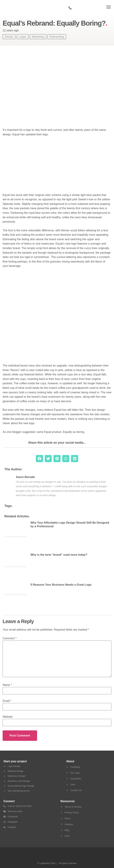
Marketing (38, 37)
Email (7, 701)
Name (7, 685)
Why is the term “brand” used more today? (59, 555)
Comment (10, 638)
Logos (23, 37)
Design (9, 37)
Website (8, 717)
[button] (109, 7)
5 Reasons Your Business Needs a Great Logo (61, 585)
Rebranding (57, 37)
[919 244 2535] (70, 8)
